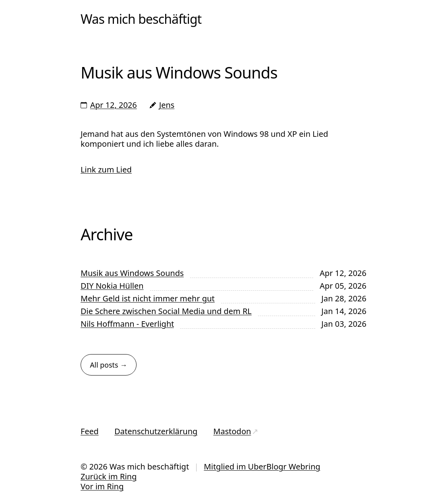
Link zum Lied (106, 170)
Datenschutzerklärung (156, 431)
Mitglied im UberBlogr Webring (262, 467)
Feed (90, 431)
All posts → (109, 365)
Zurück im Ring (109, 476)
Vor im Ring (102, 486)
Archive (107, 234)
